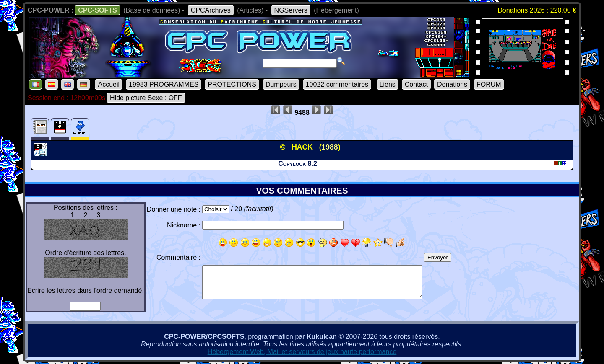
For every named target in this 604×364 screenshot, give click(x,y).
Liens (388, 84)
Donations (452, 84)
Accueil (109, 84)
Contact (416, 84)
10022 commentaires (337, 84)
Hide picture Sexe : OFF (146, 98)
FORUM (489, 84)
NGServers (291, 10)
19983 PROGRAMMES (164, 84)
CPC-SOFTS (97, 10)
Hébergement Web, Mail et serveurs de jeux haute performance (302, 352)
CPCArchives (211, 10)
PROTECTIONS (232, 84)
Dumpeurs (281, 84)
